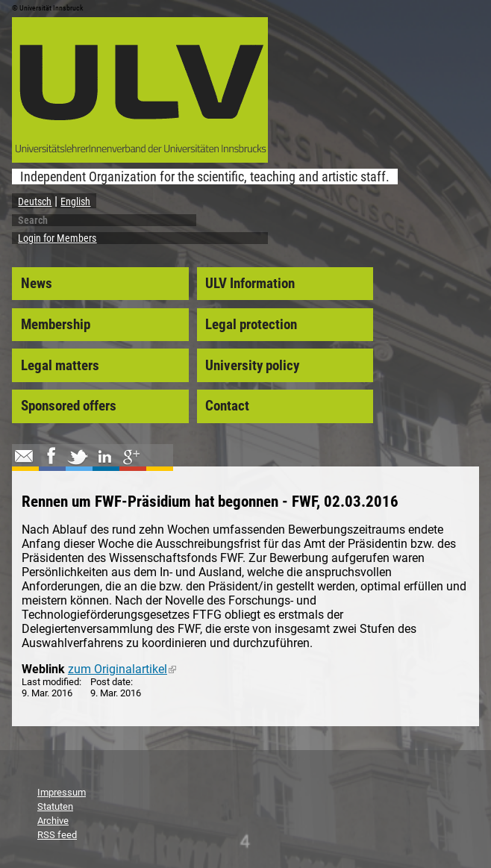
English (75, 202)
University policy (252, 366)
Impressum (62, 792)
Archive (53, 821)
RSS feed (57, 835)
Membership (56, 325)
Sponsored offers (69, 406)
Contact (227, 406)
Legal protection (251, 325)
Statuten (55, 806)
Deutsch (35, 202)
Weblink (43, 669)
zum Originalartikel (122, 669)
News (37, 284)
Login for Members (57, 238)
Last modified (50, 682)
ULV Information (250, 284)
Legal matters (60, 366)
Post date (110, 682)
